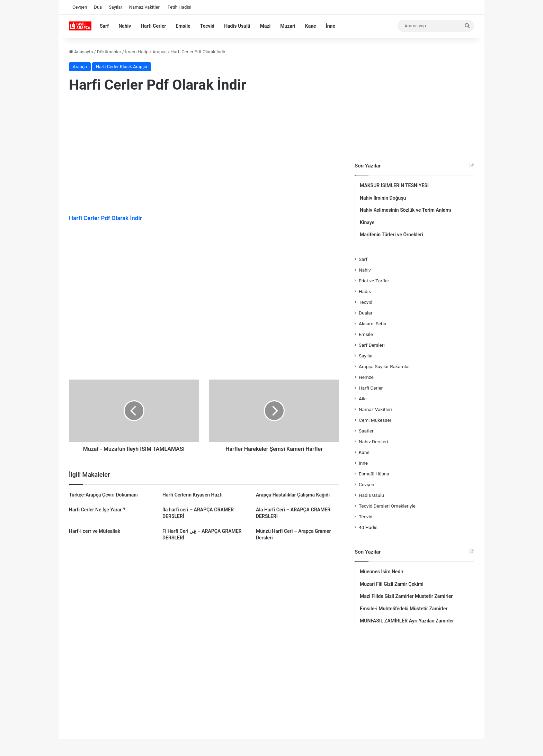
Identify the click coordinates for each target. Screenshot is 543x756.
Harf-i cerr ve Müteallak (95, 531)
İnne (331, 26)
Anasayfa (81, 52)
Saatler (366, 431)
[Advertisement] (204, 155)
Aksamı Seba (372, 324)
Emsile (183, 26)
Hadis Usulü (237, 26)
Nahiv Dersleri (373, 441)
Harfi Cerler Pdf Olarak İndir (105, 218)
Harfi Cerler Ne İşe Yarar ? (97, 510)
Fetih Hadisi (179, 7)
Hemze (366, 377)
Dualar (366, 313)
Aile (363, 399)
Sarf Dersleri (372, 345)
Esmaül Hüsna (374, 474)
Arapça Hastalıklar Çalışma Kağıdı (293, 495)
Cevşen (80, 7)
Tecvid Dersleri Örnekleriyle (387, 506)
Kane (311, 26)
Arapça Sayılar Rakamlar (384, 366)
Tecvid (207, 26)
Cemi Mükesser (375, 420)
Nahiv (125, 26)
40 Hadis (368, 527)
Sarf (104, 26)
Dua (98, 7)
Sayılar (115, 7)
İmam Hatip (137, 52)
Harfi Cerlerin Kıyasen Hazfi (193, 495)
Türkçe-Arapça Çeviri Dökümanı (103, 495)
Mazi (265, 26)
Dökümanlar (109, 52)
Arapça (159, 52)
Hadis (365, 291)
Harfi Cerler (153, 26)
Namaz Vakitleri (145, 7)
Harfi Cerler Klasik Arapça (122, 67)
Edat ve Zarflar (374, 281)
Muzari (288, 26)
